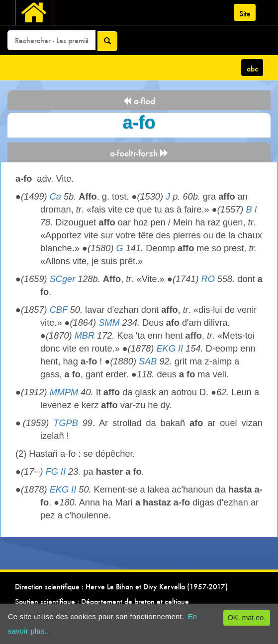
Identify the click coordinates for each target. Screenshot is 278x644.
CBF (59, 310)
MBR (85, 336)
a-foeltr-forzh (139, 153)
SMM (109, 323)
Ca (55, 197)
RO (208, 279)
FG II (56, 472)
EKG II (170, 349)
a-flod (139, 101)
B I (251, 210)
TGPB (66, 423)
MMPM (64, 392)
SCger (63, 279)
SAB (148, 361)
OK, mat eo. (247, 618)
